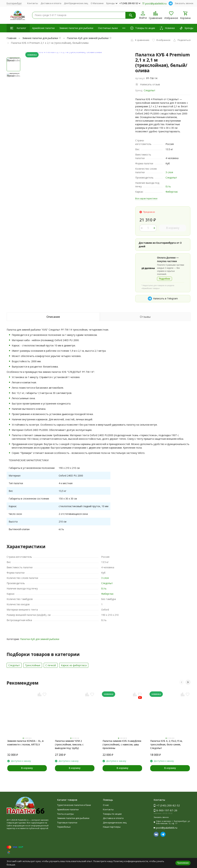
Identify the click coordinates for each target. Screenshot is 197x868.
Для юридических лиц (115, 823)
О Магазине (97, 3)
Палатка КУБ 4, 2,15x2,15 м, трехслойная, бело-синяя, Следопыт (166, 744)
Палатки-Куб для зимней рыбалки (88, 38)
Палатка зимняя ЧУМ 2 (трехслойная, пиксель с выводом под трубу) (69, 744)
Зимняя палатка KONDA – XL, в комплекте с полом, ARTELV (25, 743)
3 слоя (169, 172)
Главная (11, 38)
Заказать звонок (184, 3)
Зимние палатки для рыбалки (76, 28)
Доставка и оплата (51, 3)
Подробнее (165, 279)
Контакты (33, 3)
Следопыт (150, 90)
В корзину (173, 228)
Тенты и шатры (65, 814)
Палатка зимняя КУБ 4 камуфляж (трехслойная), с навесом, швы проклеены (122, 744)
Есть (168, 186)
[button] (182, 682)
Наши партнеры (112, 827)
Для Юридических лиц (76, 3)
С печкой (51, 665)
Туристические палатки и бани (74, 805)
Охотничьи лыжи (108, 28)
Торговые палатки (67, 823)
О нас (106, 805)
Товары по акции (112, 814)
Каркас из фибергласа (74, 665)
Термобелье (64, 827)
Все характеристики (146, 198)
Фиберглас (172, 192)
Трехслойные (33, 665)
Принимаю (183, 863)
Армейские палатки (43, 28)
